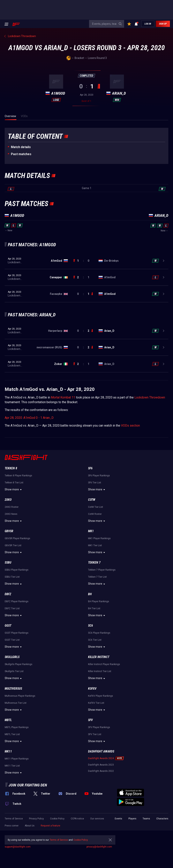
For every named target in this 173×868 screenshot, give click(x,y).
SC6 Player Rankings (99, 633)
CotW (92, 500)
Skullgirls (12, 657)
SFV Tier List (95, 734)
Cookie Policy (57, 819)
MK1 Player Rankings (99, 538)
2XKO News (11, 514)
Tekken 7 (94, 563)
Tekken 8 (11, 468)
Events (118, 819)
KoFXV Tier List (96, 703)
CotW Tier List (96, 507)
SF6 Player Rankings (99, 476)
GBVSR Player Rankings (17, 538)
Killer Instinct (99, 657)
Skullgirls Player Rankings (19, 664)
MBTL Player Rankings (17, 727)
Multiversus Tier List (16, 703)
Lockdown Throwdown (150, 397)
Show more (14, 490)
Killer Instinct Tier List (100, 671)
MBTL (8, 720)
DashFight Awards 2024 (101, 758)
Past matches (21, 154)
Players (132, 819)
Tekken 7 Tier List (97, 577)
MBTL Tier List (12, 734)
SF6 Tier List (95, 483)
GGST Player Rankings (17, 633)
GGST (8, 626)
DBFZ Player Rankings (17, 601)
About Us (30, 826)
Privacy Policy (36, 819)
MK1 (91, 531)
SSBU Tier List (12, 577)
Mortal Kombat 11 (63, 397)
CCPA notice (77, 819)
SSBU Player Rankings (17, 570)
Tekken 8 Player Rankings (18, 476)
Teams (146, 819)
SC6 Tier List (95, 640)
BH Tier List (94, 608)
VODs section (130, 426)
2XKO (8, 500)
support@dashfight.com (18, 847)
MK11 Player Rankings (17, 759)
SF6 (90, 468)
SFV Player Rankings (99, 727)
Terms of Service (14, 819)
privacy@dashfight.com (99, 847)
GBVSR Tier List (13, 545)
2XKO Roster (12, 507)
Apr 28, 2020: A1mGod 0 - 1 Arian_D (29, 418)
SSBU (8, 563)
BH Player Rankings (99, 601)
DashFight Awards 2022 (101, 771)
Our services (97, 819)
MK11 (8, 751)
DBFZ (8, 594)
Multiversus (13, 689)
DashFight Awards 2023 (101, 765)
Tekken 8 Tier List (14, 483)
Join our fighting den (28, 785)
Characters (162, 819)
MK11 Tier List (12, 766)
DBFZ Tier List (12, 608)
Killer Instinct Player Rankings (104, 664)
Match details (21, 147)
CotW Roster (95, 514)
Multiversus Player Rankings (20, 696)
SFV (90, 720)
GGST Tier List (12, 640)
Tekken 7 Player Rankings (102, 570)
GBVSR (9, 531)
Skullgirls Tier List (14, 671)
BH (90, 594)
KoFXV (92, 689)
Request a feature (50, 826)
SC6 (90, 626)
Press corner (12, 826)
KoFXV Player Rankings (101, 696)
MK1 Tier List (95, 545)
